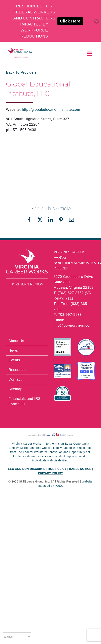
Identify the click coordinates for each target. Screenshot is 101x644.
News (13, 350)
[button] (96, 21)
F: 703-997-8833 (68, 315)
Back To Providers (21, 72)
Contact (15, 379)
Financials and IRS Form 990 (24, 401)
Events (14, 360)
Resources (18, 370)
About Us (16, 341)
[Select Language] (17, 637)
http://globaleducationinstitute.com (51, 110)
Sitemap (15, 389)
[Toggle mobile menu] (90, 54)
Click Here (70, 21)
